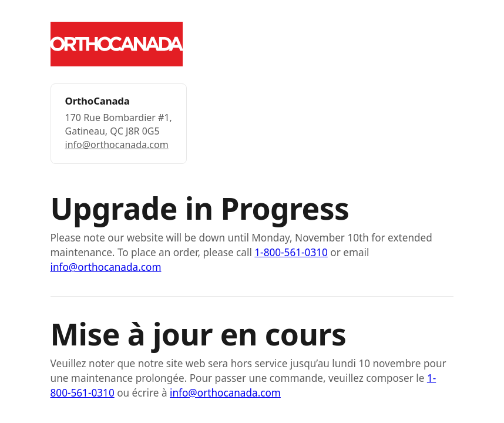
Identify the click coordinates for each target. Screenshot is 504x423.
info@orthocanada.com (117, 145)
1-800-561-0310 (291, 252)
